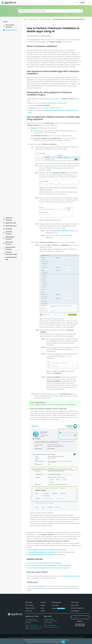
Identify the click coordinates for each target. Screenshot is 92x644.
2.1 (62, 175)
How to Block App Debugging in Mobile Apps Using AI (12, 41)
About (43, 624)
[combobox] (51, 11)
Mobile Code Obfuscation (9, 209)
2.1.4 (49, 398)
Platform (43, 619)
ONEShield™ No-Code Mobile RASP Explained (13, 36)
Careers (58, 625)
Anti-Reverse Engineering (9, 214)
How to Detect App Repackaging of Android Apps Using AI (13, 105)
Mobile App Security (34, 19)
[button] (76, 3)
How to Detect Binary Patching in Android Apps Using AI (12, 88)
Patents (43, 627)
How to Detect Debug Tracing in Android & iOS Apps (13, 187)
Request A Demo (30, 624)
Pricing (43, 622)
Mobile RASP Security (11, 33)
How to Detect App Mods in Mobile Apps (13, 182)
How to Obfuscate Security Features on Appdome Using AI (12, 69)
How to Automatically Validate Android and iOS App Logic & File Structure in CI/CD (13, 82)
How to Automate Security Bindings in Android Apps (12, 192)
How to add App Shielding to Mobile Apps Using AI (13, 155)
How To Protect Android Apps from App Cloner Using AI (13, 172)
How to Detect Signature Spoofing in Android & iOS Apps (13, 160)
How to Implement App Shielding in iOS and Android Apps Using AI (13, 64)
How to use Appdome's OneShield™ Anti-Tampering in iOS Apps (13, 94)
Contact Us (29, 627)
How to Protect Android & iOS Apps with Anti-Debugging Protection (13, 99)
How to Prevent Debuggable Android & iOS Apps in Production (49, 568)
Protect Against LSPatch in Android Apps (13, 118)
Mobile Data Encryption (12, 197)
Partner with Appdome (77, 624)
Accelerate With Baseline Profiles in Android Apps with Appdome (13, 177)
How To (5, 22)
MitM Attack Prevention (11, 205)
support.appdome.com (70, 576)
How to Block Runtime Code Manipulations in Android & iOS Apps (49, 565)
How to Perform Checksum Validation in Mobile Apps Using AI (13, 75)
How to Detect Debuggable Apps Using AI (13, 53)
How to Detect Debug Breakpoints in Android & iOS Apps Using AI (13, 47)
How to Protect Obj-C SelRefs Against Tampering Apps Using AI (13, 148)
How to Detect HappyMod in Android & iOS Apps (13, 166)
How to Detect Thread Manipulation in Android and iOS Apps (13, 142)
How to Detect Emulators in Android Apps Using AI (13, 110)
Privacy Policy (75, 622)
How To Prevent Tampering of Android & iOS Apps (45, 563)
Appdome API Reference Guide (63, 231)
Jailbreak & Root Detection (10, 201)
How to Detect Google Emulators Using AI (12, 133)
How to (25, 19)
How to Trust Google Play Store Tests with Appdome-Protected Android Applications (13, 127)
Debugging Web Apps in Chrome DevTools (13, 137)
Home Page (29, 619)
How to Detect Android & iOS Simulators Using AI (13, 114)
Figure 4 (62, 396)
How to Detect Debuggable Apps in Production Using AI (12, 58)
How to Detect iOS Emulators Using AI (12, 122)
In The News (55, 622)
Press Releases (75, 627)
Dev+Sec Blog (29, 622)
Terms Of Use (75, 619)
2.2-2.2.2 (59, 166)
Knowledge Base (56, 619)
